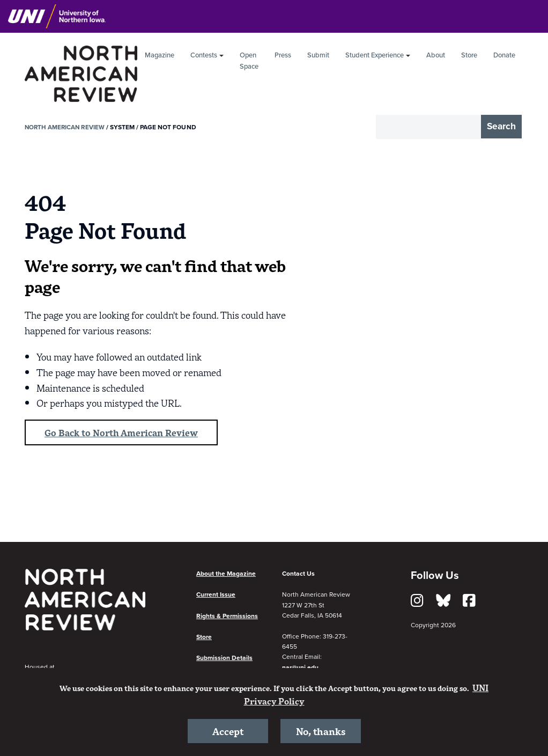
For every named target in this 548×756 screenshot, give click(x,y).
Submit (318, 55)
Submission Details (224, 659)
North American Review (66, 127)
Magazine (160, 55)
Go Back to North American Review (125, 433)
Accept (228, 730)
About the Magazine (226, 575)
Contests (204, 55)
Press (283, 55)
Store (469, 55)
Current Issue (216, 596)
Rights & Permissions (227, 616)
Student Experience (375, 55)
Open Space (249, 61)
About (436, 55)
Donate (504, 55)
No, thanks (320, 730)
